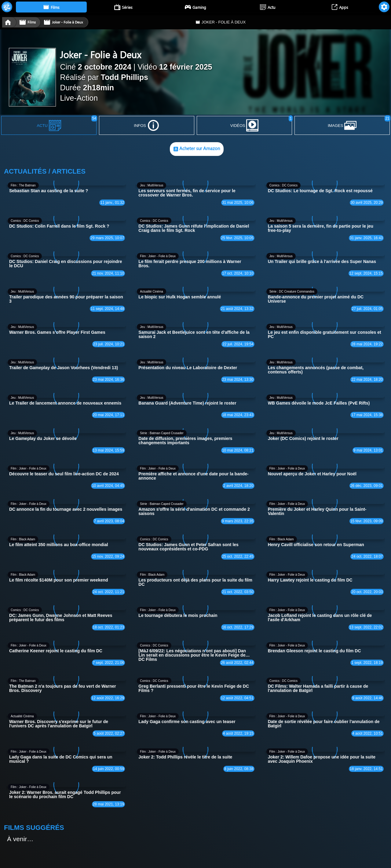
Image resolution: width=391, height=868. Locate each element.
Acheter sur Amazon (197, 149)
